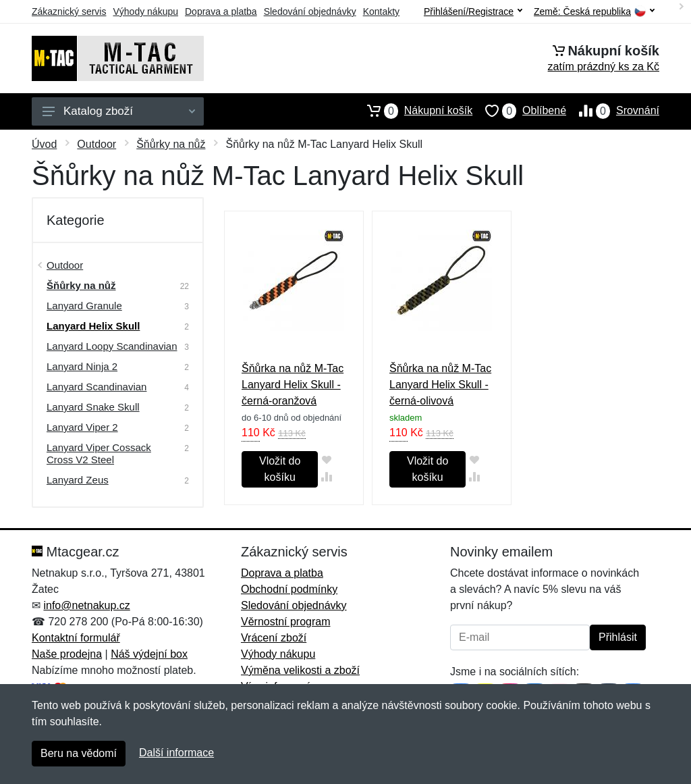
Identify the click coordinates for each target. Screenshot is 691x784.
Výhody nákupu (145, 11)
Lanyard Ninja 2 (82, 366)
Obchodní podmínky (289, 589)
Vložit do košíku (280, 469)
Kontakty (381, 11)
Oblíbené (519, 111)
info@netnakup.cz (86, 605)
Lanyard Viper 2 (82, 427)
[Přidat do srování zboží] (326, 476)
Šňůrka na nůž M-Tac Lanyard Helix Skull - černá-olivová (440, 385)
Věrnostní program (286, 622)
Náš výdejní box (149, 654)
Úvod (44, 144)
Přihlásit (618, 637)
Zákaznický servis (69, 11)
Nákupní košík (413, 111)
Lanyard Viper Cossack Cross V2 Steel (99, 453)
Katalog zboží (119, 111)
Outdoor (96, 144)
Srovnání (613, 111)
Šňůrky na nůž (171, 144)
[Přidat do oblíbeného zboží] (326, 460)
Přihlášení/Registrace (473, 11)
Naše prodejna (67, 654)
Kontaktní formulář (76, 638)
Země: (594, 12)
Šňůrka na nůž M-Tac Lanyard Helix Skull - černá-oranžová (293, 385)
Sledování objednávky (310, 11)
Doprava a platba (221, 11)
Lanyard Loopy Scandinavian (112, 346)
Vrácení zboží (274, 638)
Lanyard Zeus (78, 480)
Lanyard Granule (84, 306)
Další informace (176, 753)
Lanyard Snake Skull (93, 407)
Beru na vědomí (79, 753)
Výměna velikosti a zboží (300, 670)
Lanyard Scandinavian (96, 387)
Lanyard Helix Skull (93, 326)
